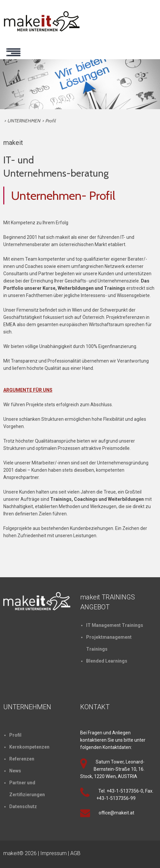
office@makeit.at (116, 813)
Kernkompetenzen (29, 747)
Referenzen (22, 759)
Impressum (53, 853)
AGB (75, 853)
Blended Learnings (107, 661)
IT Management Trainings (115, 625)
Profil (50, 121)
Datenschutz (23, 806)
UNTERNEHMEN (24, 121)
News (15, 771)
